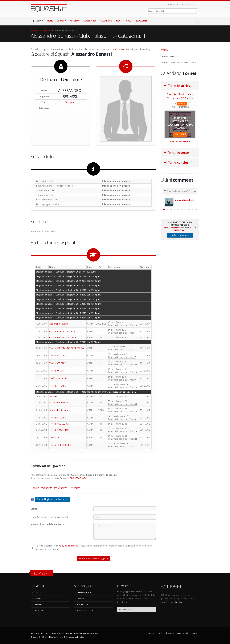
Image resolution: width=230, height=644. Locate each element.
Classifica (80, 598)
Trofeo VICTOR (57, 371)
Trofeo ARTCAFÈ (57, 356)
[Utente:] (125, 509)
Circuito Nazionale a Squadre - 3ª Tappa (180, 96)
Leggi (179, 602)
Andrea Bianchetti (185, 200)
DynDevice (82, 637)
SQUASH (61, 21)
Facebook (197, 21)
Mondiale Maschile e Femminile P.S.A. (180, 63)
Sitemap (195, 633)
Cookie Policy (168, 633)
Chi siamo (37, 592)
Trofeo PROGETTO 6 (59, 430)
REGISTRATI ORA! (78, 478)
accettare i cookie (116, 49)
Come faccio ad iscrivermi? (180, 268)
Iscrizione (181, 263)
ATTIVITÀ (75, 21)
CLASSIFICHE (90, 21)
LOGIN (38, 21)
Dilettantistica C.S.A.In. (173, 57)
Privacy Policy (39, 610)
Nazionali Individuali (59, 403)
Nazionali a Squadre (59, 324)
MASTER (53, 396)
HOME (50, 21)
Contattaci (38, 604)
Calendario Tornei (84, 592)
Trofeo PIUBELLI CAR (60, 424)
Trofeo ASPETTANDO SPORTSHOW (67, 348)
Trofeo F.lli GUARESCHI (60, 445)
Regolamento (172, 260)
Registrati (173, 5)
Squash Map (188, 5)
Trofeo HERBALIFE (58, 378)
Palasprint (70, 102)
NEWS (119, 21)
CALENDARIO (106, 21)
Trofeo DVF (55, 437)
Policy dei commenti (68, 546)
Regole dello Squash (85, 610)
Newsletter (141, 21)
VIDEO (128, 21)
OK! (152, 609)
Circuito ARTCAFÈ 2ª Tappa (62, 331)
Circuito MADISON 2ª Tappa (63, 337)
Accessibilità (183, 633)
